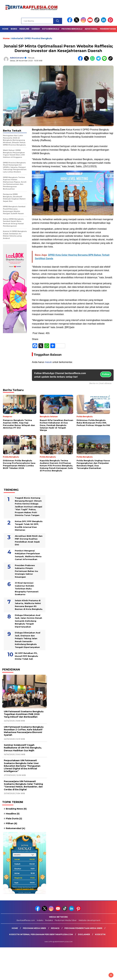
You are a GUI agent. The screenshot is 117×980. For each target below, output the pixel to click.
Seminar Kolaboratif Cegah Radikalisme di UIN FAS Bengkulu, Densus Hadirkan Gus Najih (23, 748)
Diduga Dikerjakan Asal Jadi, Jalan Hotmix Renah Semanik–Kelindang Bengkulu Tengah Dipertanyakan (28, 621)
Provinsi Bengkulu (72, 29)
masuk (48, 362)
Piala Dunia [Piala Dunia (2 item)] (14, 819)
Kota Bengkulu (51, 29)
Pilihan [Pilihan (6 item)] (12, 823)
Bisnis (14, 29)
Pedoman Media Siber (66, 920)
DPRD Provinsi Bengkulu (38, 38)
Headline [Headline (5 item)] (13, 814)
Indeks (40, 920)
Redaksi (49, 920)
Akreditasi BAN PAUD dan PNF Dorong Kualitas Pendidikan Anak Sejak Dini (29, 540)
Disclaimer (84, 934)
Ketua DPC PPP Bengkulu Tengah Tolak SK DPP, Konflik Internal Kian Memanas (29, 526)
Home (5, 29)
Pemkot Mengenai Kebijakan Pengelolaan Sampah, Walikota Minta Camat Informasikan (28, 555)
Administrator (17, 58)
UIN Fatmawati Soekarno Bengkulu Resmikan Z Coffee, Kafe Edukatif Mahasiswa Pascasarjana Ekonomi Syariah (24, 731)
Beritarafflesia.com (26, 920)
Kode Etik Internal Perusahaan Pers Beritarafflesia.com (41, 934)
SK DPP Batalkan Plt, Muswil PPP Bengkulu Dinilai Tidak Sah (26, 656)
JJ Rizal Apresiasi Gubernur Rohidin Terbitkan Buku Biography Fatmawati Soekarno (27, 589)
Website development (89, 920)
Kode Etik (100, 934)
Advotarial (91, 29)
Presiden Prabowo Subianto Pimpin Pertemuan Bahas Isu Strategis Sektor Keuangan (26, 571)
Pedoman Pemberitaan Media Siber (83, 928)
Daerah (36, 29)
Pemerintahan (108, 29)
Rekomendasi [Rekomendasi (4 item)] (16, 828)
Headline (24, 29)
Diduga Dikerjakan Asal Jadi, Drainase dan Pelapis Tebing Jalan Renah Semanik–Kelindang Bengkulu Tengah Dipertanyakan (28, 640)
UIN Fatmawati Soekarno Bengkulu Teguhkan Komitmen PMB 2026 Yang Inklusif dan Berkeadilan (24, 714)
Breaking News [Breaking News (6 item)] (16, 809)
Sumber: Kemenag (24, 892)
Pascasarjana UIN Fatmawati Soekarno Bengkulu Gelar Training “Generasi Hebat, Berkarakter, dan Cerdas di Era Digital (23, 785)
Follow (106, 374)
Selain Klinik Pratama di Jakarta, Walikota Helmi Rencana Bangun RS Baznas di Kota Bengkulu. (29, 605)
